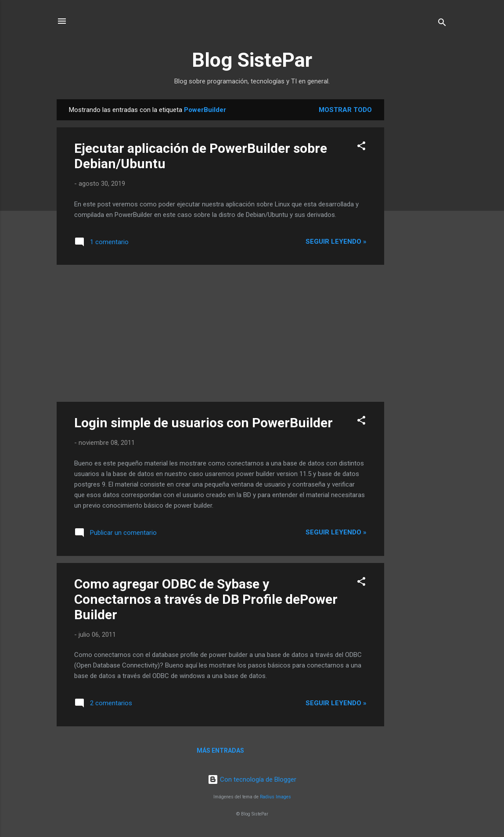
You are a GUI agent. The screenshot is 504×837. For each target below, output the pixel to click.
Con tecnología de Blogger (252, 779)
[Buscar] (442, 24)
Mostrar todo (345, 110)
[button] (361, 147)
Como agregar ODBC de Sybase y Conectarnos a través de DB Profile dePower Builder (206, 599)
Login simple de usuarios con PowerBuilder (203, 423)
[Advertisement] (419, 231)
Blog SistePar (252, 60)
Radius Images (275, 797)
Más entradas (220, 750)
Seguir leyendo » (336, 242)
